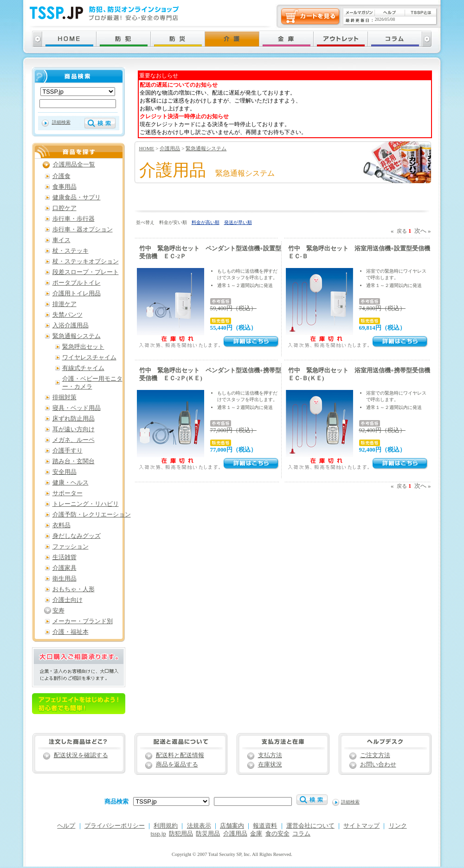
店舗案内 (232, 826)
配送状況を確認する (81, 755)
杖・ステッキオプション (86, 262)
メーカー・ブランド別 (83, 621)
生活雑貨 (64, 557)
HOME (147, 148)
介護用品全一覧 (74, 165)
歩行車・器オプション (83, 230)
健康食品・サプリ (77, 198)
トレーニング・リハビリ (86, 504)
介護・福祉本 (71, 632)
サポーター (68, 493)
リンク (398, 826)
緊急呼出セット (83, 347)
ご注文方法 (375, 755)
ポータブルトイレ (77, 283)
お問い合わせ (378, 765)
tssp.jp (158, 834)
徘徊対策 (64, 397)
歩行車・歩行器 (74, 219)
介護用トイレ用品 (77, 294)
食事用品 (64, 187)
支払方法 (270, 755)
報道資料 (265, 826)
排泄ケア (64, 304)
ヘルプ (66, 826)
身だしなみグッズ (77, 536)
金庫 (256, 834)
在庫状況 (270, 765)
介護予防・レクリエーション (92, 515)
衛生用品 (64, 579)
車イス (61, 240)
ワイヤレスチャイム (89, 357)
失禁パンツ (68, 315)
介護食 (61, 176)
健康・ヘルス (71, 483)
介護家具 (64, 568)
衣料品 (61, 525)
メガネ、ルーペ (74, 440)
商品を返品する (177, 765)
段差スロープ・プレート (86, 272)
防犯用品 (181, 834)
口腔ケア (64, 208)
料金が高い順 (206, 222)
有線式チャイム (83, 368)
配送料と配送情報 (180, 755)
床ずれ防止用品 (74, 419)
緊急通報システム (206, 148)
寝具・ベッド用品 (77, 408)
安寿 (58, 611)
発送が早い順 (238, 222)
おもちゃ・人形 (74, 589)
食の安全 (277, 834)
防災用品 (208, 834)
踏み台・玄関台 (74, 461)
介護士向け (68, 600)
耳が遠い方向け (74, 429)
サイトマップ (361, 826)
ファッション (71, 547)
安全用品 (64, 472)
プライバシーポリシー (115, 826)
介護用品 (170, 148)
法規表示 (199, 826)
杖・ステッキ (71, 251)
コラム (301, 834)
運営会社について (310, 826)
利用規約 (166, 826)
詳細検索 (61, 122)
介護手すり (68, 451)
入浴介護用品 (71, 325)
